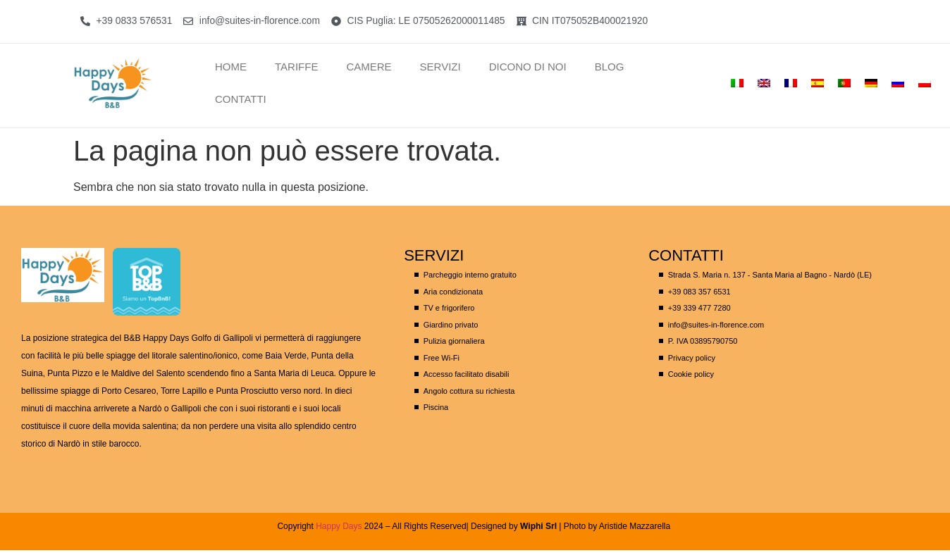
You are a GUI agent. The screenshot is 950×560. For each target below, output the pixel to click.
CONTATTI (241, 99)
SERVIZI (440, 67)
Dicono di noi (528, 67)
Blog (610, 67)
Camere (369, 67)
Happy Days (339, 526)
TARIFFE (296, 67)
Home (231, 67)
